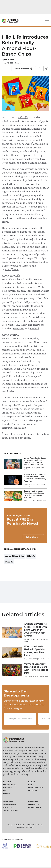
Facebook (34, 328)
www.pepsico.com (17, 428)
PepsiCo (9, 562)
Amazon (27, 266)
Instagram (18, 328)
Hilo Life (10, 60)
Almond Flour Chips (15, 556)
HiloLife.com (12, 269)
